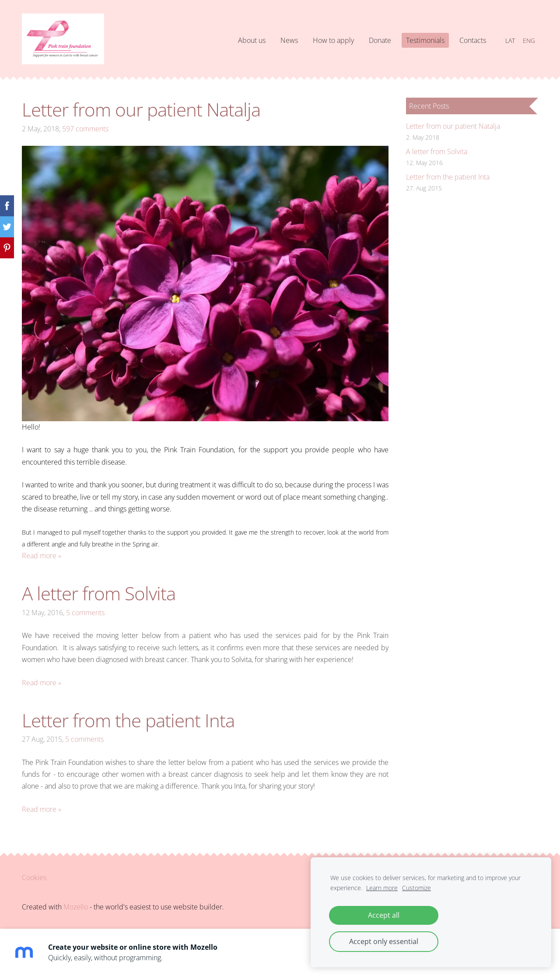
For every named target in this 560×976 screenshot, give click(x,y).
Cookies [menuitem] (34, 877)
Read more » (42, 556)
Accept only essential (384, 941)
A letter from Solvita (99, 593)
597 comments (85, 129)
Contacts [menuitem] (473, 40)
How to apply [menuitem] (333, 40)
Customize (416, 888)
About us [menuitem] (252, 40)
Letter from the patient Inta (128, 720)
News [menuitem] (289, 40)
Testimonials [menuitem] (425, 40)
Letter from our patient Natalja (141, 109)
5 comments (85, 613)
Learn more (382, 888)
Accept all (384, 915)
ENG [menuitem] (529, 41)
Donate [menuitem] (380, 40)
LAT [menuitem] (510, 41)
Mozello (76, 907)
